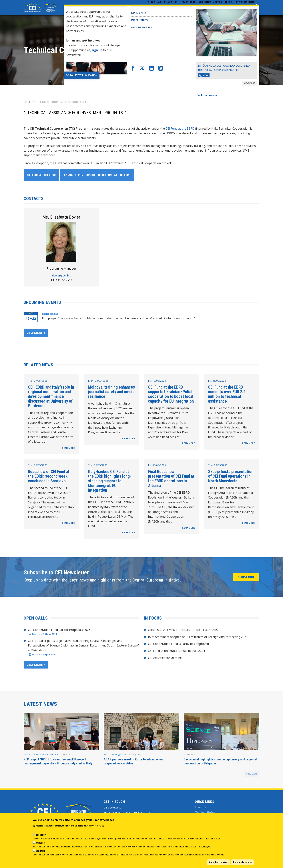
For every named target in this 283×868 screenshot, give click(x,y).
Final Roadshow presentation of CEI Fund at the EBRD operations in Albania (171, 479)
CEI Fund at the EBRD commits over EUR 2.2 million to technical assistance (227, 394)
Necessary (41, 835)
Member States (205, 812)
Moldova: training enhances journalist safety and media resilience (111, 392)
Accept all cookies (219, 862)
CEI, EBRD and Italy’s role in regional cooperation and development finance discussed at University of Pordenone (51, 397)
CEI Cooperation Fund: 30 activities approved (178, 644)
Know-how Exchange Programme (42, 754)
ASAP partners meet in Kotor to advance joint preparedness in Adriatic (134, 761)
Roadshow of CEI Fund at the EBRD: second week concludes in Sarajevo (49, 476)
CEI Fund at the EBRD (180, 128)
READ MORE (68, 448)
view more (252, 774)
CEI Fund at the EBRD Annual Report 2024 (176, 651)
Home (28, 102)
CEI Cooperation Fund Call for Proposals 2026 (59, 630)
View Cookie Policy (96, 826)
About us (201, 807)
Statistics (40, 851)
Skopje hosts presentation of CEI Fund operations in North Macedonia (231, 476)
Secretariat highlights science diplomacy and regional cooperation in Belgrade (220, 761)
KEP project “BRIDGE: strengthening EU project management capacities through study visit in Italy (58, 761)
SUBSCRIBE (246, 577)
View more (35, 333)
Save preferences (242, 862)
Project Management (115, 754)
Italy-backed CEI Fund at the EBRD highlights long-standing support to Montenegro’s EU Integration (110, 481)
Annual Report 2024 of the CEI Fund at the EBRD (97, 175)
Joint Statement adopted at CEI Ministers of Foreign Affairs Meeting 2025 (198, 637)
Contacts (246, 7)
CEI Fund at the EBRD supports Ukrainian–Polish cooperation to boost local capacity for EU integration (171, 394)
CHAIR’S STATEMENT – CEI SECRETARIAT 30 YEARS (183, 630)
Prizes (232, 7)
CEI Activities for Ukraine (165, 658)
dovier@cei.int (61, 275)
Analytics (40, 843)
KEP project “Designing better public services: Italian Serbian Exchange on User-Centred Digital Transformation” (119, 318)
